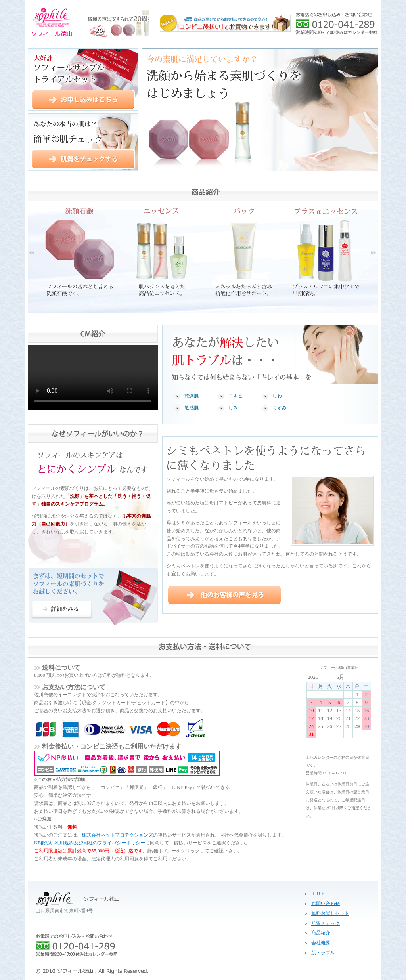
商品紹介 (321, 933)
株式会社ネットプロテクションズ (117, 835)
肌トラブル (323, 953)
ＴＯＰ (318, 894)
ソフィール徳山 (87, 22)
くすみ (280, 408)
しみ (233, 408)
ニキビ (236, 396)
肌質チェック (326, 923)
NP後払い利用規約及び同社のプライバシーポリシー (90, 843)
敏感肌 (192, 408)
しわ (277, 396)
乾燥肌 (192, 396)
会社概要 (321, 943)
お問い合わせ (326, 904)
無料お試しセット (330, 913)
